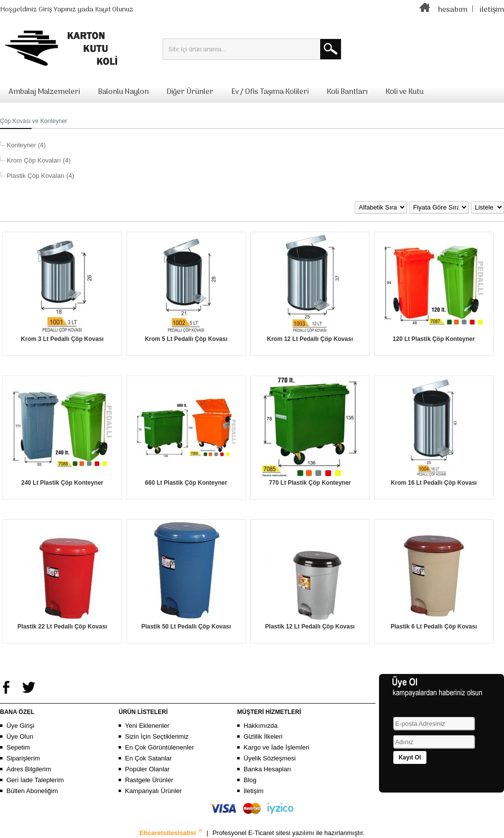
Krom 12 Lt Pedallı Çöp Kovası (310, 339)
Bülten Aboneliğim (32, 791)
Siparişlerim (23, 758)
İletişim (253, 791)
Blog (250, 780)
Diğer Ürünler (190, 92)
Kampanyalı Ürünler (153, 791)
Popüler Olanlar (147, 769)
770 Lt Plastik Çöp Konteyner (310, 483)
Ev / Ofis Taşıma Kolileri (270, 92)
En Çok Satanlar (148, 758)
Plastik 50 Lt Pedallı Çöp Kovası (186, 627)
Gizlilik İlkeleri (263, 736)
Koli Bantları (347, 92)
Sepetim (18, 747)
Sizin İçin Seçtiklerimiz (157, 736)
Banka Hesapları (267, 769)
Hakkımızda (261, 726)
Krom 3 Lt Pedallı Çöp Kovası (62, 339)
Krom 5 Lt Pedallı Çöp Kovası (186, 339)
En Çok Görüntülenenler (159, 747)
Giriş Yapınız (57, 10)
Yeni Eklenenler (147, 726)
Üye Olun (20, 736)
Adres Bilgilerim (29, 769)
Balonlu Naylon (123, 92)
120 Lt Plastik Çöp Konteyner (434, 339)
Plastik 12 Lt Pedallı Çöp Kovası (310, 627)
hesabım (453, 10)
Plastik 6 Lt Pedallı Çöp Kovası (434, 627)
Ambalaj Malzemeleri (44, 92)
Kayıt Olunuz (114, 10)
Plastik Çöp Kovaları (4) (40, 176)
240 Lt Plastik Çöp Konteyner (62, 483)
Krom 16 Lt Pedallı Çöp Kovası (434, 483)
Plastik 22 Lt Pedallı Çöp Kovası (62, 627)
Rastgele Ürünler (149, 780)
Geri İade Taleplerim (35, 780)
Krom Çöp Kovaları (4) (38, 160)
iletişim (492, 10)
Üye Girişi (20, 726)
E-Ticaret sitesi (270, 833)
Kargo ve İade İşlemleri (276, 747)
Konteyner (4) (25, 145)
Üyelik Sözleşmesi (270, 758)
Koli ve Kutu (404, 92)
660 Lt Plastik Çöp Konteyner (186, 483)
